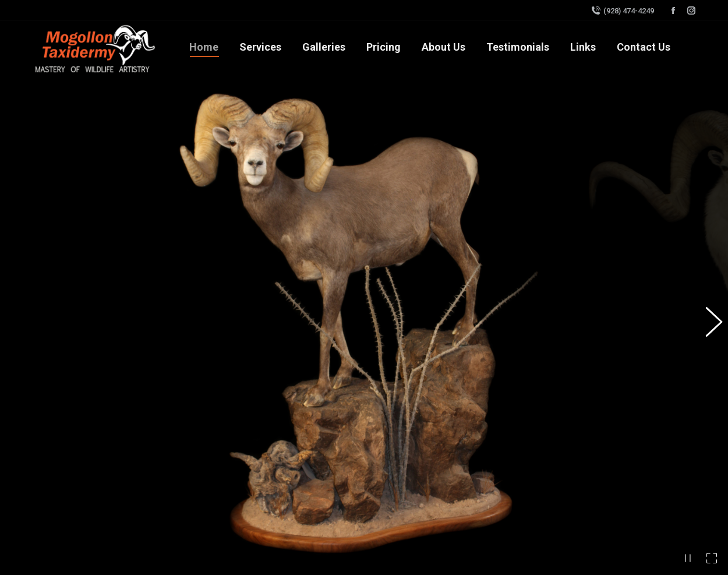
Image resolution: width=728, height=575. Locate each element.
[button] (708, 284)
